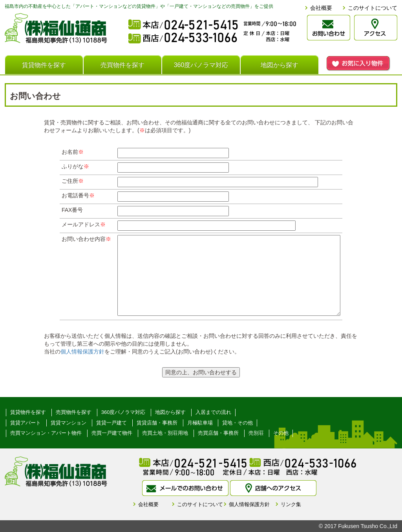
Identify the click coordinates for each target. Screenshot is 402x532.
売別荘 (256, 433)
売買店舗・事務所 (218, 433)
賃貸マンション (69, 423)
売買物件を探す (122, 65)
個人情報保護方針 (82, 352)
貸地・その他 (238, 423)
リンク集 (291, 504)
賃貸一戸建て (111, 423)
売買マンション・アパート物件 (46, 433)
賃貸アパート (26, 423)
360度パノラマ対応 (201, 65)
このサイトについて (373, 8)
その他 (281, 433)
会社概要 (321, 8)
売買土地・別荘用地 (165, 433)
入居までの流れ (213, 412)
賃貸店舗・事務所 (157, 423)
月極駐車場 (200, 423)
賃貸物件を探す (44, 65)
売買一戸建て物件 (112, 433)
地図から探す (280, 65)
